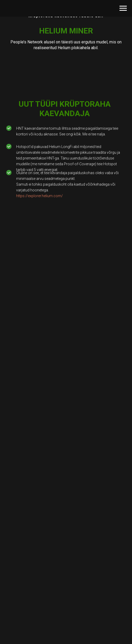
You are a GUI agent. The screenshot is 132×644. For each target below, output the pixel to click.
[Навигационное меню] (123, 8)
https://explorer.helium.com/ (40, 196)
